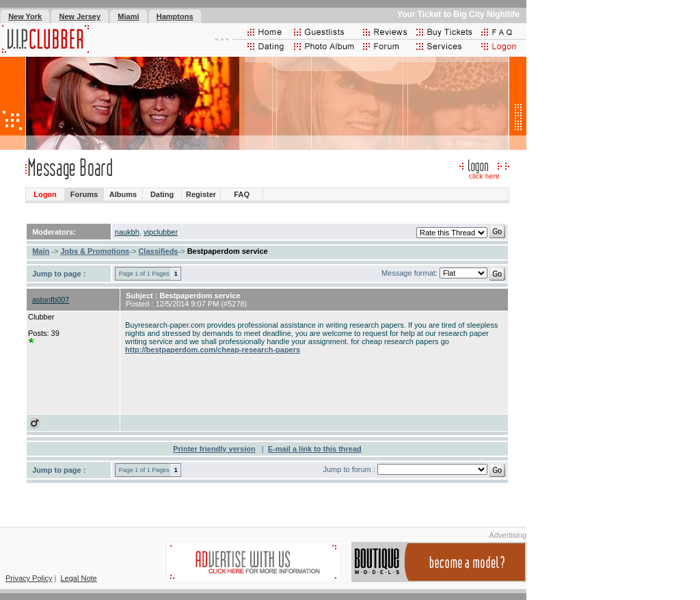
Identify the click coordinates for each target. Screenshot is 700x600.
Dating (162, 194)
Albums (123, 194)
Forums (84, 194)
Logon (45, 194)
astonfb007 (51, 300)
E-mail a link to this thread (315, 449)
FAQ (242, 194)
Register (201, 194)
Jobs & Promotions (95, 251)
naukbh (127, 232)
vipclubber (161, 232)
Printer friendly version (214, 449)
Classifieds (158, 251)
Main (41, 251)
